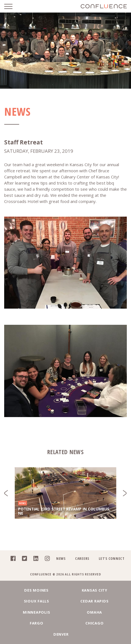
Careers (82, 558)
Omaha (94, 612)
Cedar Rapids (94, 601)
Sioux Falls (37, 601)
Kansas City (95, 590)
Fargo (37, 623)
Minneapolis (36, 612)
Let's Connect (112, 558)
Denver (61, 634)
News (61, 558)
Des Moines (36, 590)
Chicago (94, 623)
